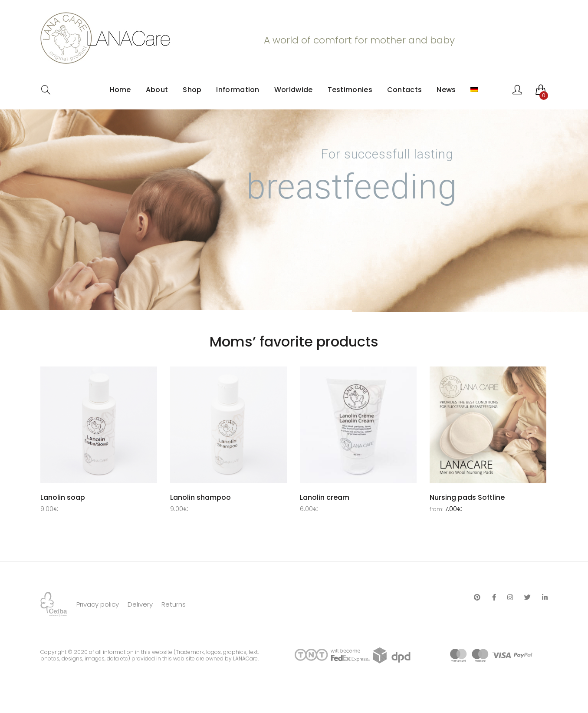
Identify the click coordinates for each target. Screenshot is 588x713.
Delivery (140, 625)
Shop (192, 90)
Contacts (404, 90)
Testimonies (350, 90)
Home (120, 90)
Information (238, 90)
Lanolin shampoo (200, 497)
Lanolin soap (63, 497)
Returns (174, 625)
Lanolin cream (325, 497)
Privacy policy (98, 625)
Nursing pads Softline (467, 497)
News (446, 90)
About (157, 90)
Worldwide (294, 90)
